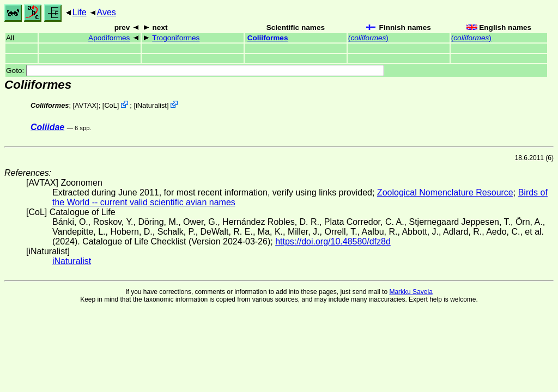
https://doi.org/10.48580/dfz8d (333, 241)
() (368, 38)
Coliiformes (268, 38)
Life (80, 12)
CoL (110, 105)
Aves (107, 12)
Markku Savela (411, 292)
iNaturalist (151, 105)
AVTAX (86, 105)
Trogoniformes (176, 38)
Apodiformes (109, 38)
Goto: (195, 71)
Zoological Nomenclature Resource (445, 192)
